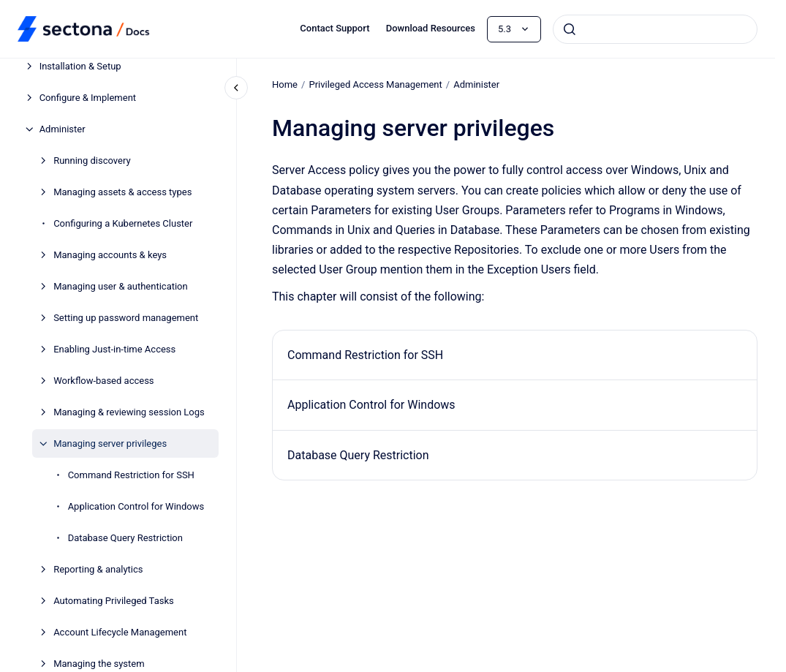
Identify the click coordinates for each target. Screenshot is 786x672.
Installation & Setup (80, 66)
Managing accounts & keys (110, 255)
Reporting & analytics (98, 569)
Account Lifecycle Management (120, 632)
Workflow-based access (103, 381)
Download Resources (431, 28)
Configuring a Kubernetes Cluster (123, 223)
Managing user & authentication (121, 286)
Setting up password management (126, 318)
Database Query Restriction (125, 538)
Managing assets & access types (122, 192)
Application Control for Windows (136, 506)
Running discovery (92, 161)
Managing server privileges (110, 443)
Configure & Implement (88, 98)
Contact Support (335, 28)
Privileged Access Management (375, 84)
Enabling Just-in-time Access (114, 349)
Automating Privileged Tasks (114, 601)
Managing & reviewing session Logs (129, 412)
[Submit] (570, 29)
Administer (63, 129)
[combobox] (655, 29)
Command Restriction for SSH (131, 475)
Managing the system (99, 664)
